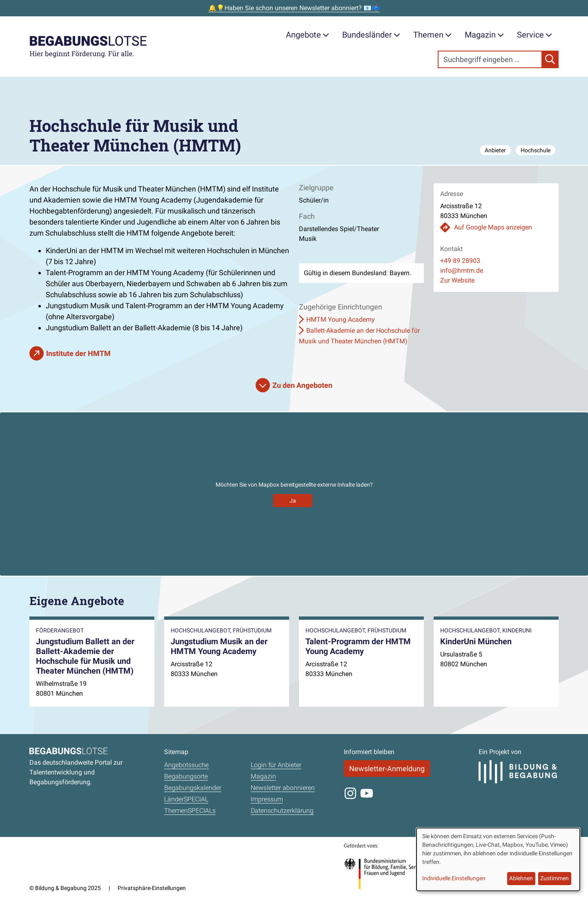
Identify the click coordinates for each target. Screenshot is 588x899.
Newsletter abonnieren (283, 788)
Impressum (267, 799)
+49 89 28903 (460, 261)
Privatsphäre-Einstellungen (152, 888)
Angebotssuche (186, 765)
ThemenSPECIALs (190, 811)
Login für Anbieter (276, 765)
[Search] (490, 59)
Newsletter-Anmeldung (387, 769)
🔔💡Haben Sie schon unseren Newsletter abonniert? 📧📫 (294, 8)
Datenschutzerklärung (282, 811)
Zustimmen (555, 878)
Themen (432, 35)
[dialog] (498, 859)
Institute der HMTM (78, 353)
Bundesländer (371, 35)
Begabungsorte (186, 776)
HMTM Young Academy (341, 319)
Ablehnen (521, 878)
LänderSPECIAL (186, 799)
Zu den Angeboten (302, 385)
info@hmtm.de (462, 270)
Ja (293, 501)
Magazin (484, 35)
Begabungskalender (193, 788)
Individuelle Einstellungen (454, 878)
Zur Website (457, 280)
